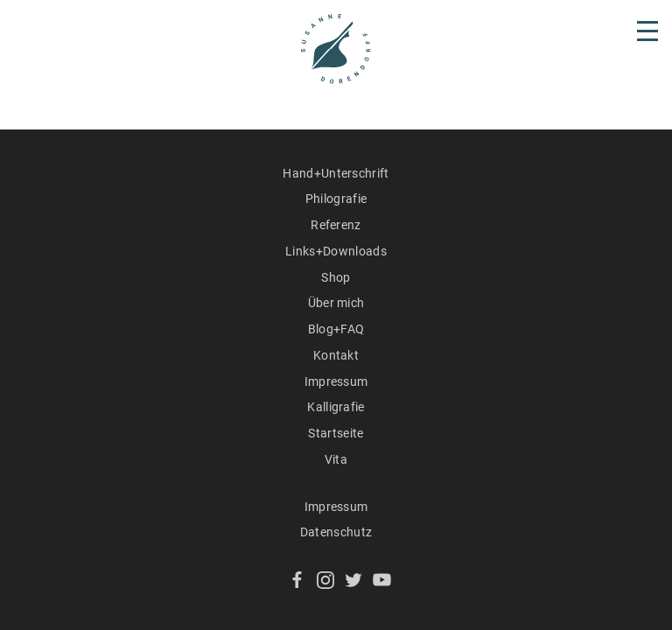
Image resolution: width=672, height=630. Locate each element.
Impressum (336, 381)
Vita (336, 459)
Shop (336, 277)
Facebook (297, 580)
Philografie (336, 199)
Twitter (354, 580)
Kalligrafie (336, 407)
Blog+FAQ (336, 329)
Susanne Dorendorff (336, 49)
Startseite (336, 433)
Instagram (326, 580)
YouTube (382, 580)
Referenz (336, 225)
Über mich (336, 303)
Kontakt (336, 355)
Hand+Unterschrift (336, 173)
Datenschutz (336, 532)
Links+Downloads (336, 251)
